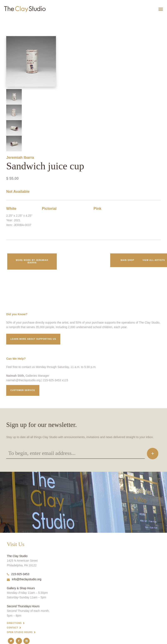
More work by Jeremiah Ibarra (32, 261)
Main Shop (127, 260)
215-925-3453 (18, 574)
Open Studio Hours (20, 632)
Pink (97, 209)
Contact (13, 628)
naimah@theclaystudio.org (23, 380)
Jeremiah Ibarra (20, 158)
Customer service (23, 390)
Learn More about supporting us (33, 339)
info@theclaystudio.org (24, 579)
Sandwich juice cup (8, 19)
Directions (14, 623)
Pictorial (49, 209)
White (11, 209)
